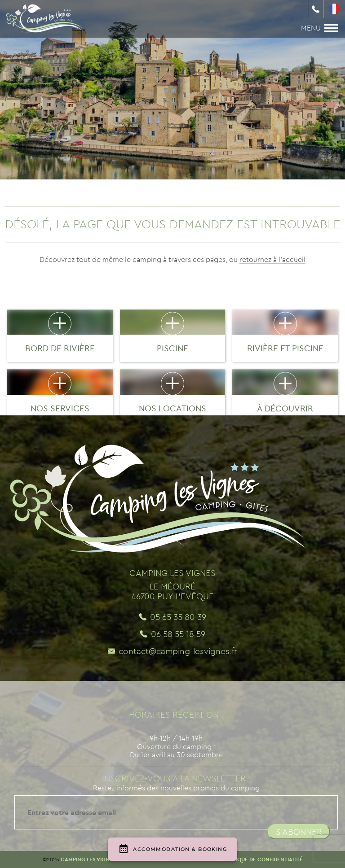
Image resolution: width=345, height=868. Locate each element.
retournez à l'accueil (272, 259)
